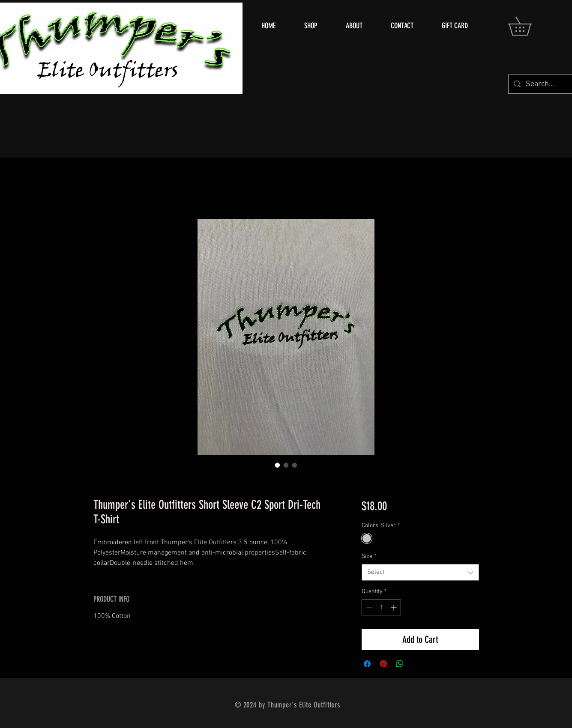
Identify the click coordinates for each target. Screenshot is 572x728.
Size (369, 556)
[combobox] (420, 572)
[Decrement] (368, 607)
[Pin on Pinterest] (383, 664)
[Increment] (394, 607)
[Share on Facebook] (367, 664)
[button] (529, 26)
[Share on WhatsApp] (400, 664)
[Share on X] (416, 664)
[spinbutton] (381, 607)
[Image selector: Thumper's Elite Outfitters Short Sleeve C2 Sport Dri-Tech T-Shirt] (278, 465)
